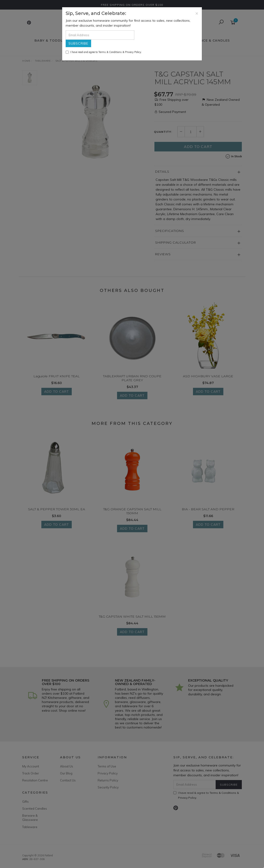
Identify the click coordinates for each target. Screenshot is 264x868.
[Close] (197, 13)
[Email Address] (100, 35)
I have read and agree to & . (104, 52)
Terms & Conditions (110, 52)
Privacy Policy (133, 52)
